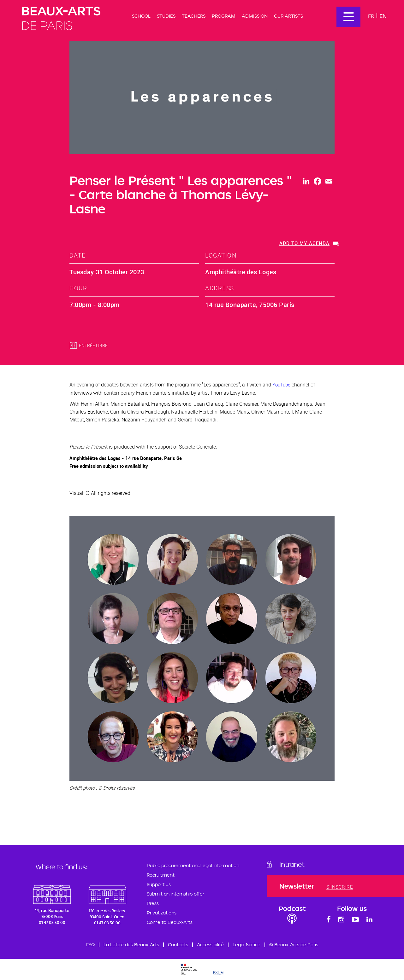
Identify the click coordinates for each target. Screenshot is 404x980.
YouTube (281, 385)
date (77, 255)
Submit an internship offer (175, 894)
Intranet (292, 864)
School (141, 16)
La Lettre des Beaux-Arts (131, 945)
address (220, 288)
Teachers (194, 16)
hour (78, 288)
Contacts (178, 945)
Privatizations (162, 913)
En (383, 16)
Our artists (288, 16)
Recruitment (161, 875)
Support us (159, 884)
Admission (255, 16)
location (221, 255)
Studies (166, 16)
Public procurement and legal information (193, 865)
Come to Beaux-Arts (170, 922)
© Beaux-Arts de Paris (294, 945)
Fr (371, 16)
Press (153, 903)
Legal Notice (247, 945)
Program (224, 16)
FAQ (90, 945)
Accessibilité (210, 945)
